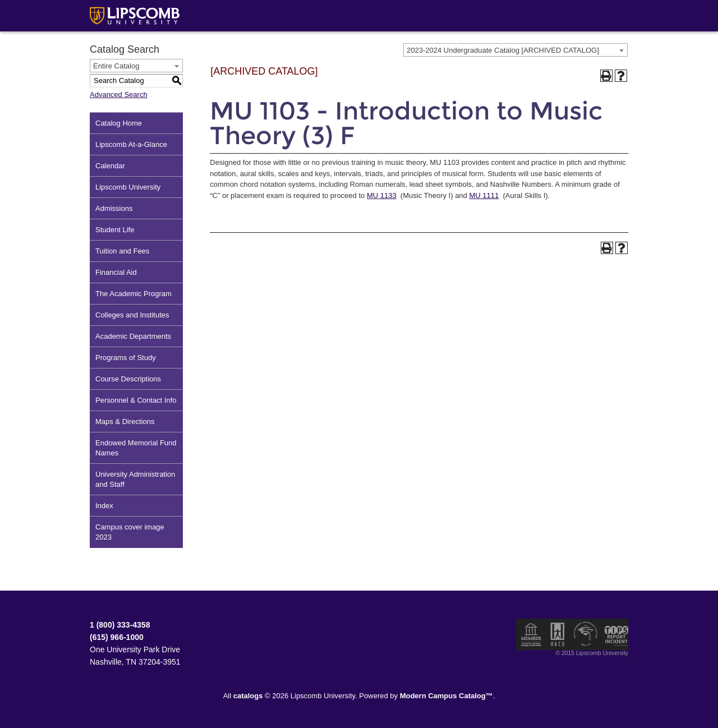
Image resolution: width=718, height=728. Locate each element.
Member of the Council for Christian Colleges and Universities (531, 634)
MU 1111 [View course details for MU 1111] (484, 195)
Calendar (110, 166)
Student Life (115, 230)
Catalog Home (119, 123)
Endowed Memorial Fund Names (136, 448)
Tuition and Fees (122, 251)
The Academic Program (134, 294)
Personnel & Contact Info (136, 400)
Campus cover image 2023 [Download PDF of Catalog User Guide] (130, 532)
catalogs (248, 696)
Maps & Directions (125, 421)
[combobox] (516, 50)
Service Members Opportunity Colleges (586, 634)
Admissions (114, 208)
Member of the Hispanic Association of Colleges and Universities (558, 634)
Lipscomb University (128, 187)
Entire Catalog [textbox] (116, 66)
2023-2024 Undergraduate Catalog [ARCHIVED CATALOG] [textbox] (503, 50)
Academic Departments (133, 336)
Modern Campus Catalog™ (447, 696)
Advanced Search (119, 95)
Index (104, 506)
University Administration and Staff (135, 479)
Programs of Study (126, 358)
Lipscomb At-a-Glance (131, 144)
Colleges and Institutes (132, 315)
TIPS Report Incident (616, 634)
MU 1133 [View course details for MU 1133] (382, 195)
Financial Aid (116, 272)
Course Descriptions (128, 379)
